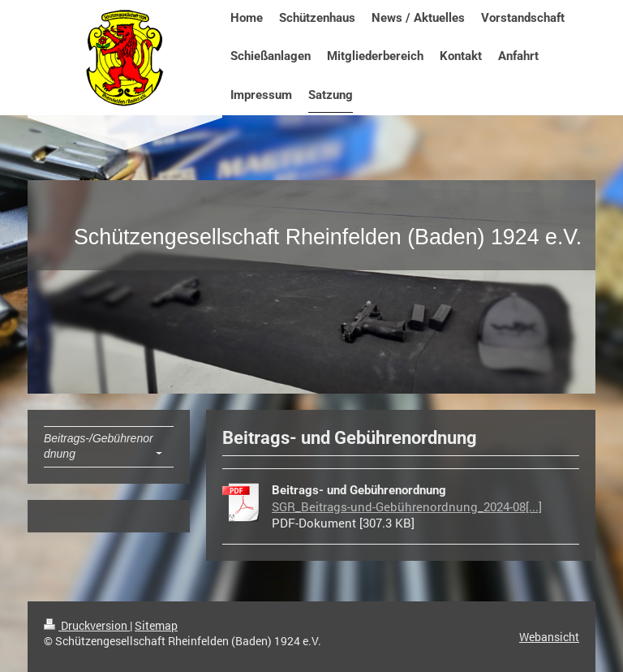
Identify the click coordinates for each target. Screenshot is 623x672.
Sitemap (156, 625)
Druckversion (87, 625)
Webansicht (549, 637)
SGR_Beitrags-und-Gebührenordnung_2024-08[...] (407, 506)
